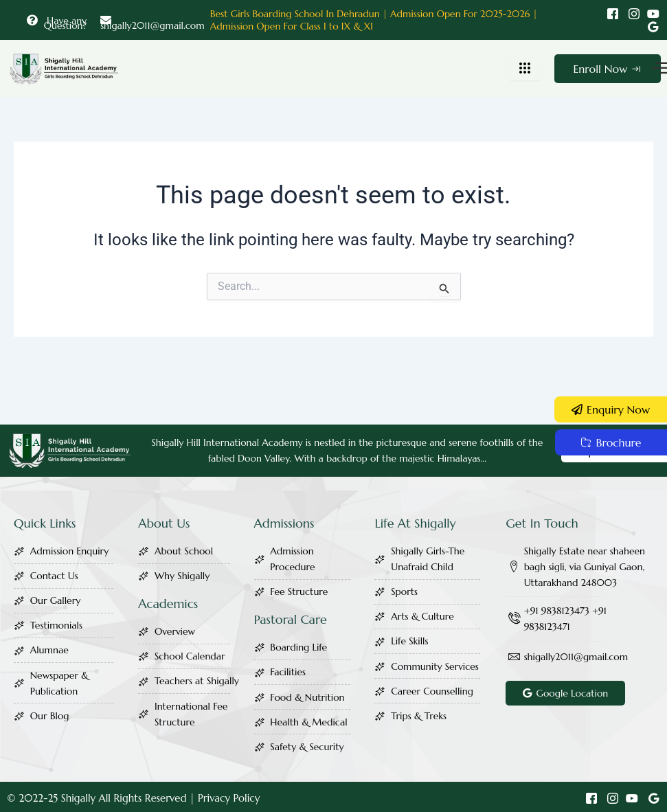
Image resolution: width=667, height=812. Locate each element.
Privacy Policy (229, 798)
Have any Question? (57, 23)
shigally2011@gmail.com (152, 23)
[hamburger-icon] (525, 69)
